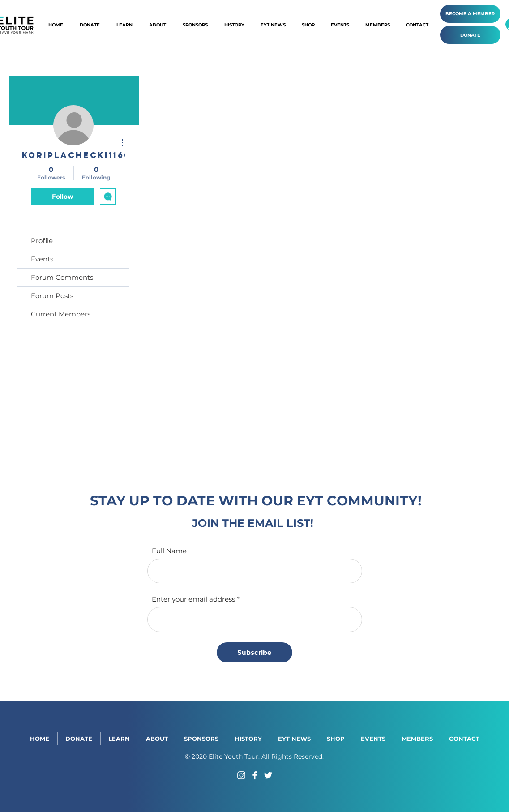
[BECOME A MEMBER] (470, 14)
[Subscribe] (254, 652)
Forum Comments (62, 277)
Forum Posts (52, 296)
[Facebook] (255, 775)
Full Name (169, 551)
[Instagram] (241, 775)
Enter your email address (193, 599)
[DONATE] (470, 35)
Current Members (61, 314)
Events (42, 259)
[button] (234, 25)
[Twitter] (268, 775)
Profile (42, 241)
